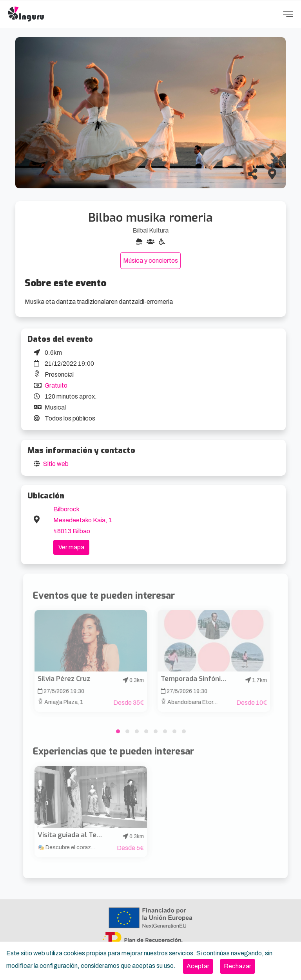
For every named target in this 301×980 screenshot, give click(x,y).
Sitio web (56, 464)
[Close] (198, 966)
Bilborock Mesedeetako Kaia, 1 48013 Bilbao (83, 520)
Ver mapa (71, 547)
